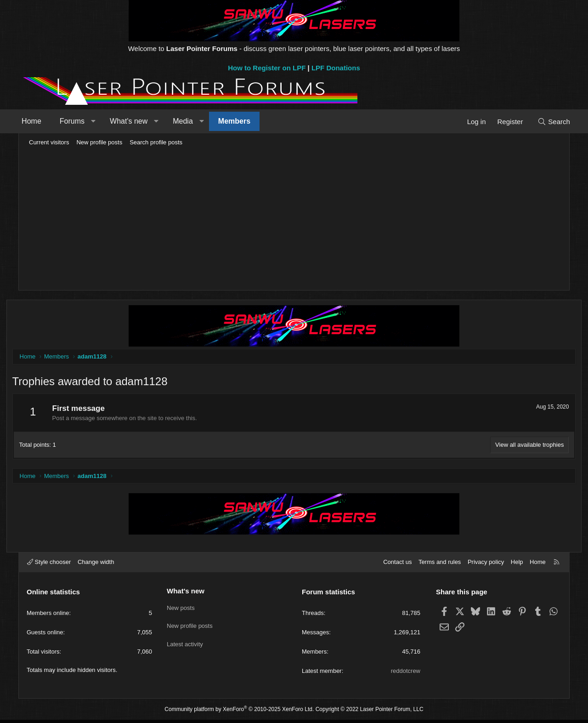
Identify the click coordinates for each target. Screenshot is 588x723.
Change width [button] (96, 565)
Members (245, 121)
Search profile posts (156, 142)
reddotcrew (406, 674)
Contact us (397, 565)
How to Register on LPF (267, 68)
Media (193, 121)
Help (517, 565)
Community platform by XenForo (239, 712)
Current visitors (49, 142)
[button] (104, 121)
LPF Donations (336, 68)
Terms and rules (440, 565)
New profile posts (99, 142)
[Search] (543, 122)
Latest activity (185, 643)
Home (42, 121)
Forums (83, 121)
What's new (139, 121)
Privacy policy (486, 565)
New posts (181, 609)
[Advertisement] (294, 219)
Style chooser (49, 565)
